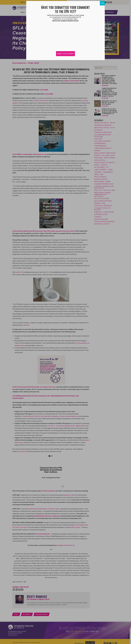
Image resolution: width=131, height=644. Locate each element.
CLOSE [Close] (102, 3)
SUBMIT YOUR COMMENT (66, 54)
